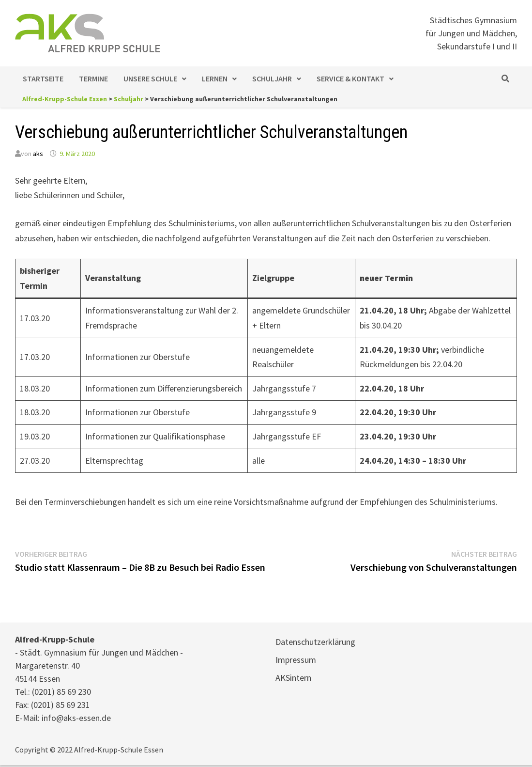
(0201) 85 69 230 (61, 692)
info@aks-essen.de (76, 718)
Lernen (215, 78)
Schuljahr (272, 78)
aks (38, 154)
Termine (93, 78)
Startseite (43, 78)
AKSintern (293, 678)
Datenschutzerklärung (315, 642)
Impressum (296, 660)
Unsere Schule (150, 78)
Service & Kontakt (350, 78)
